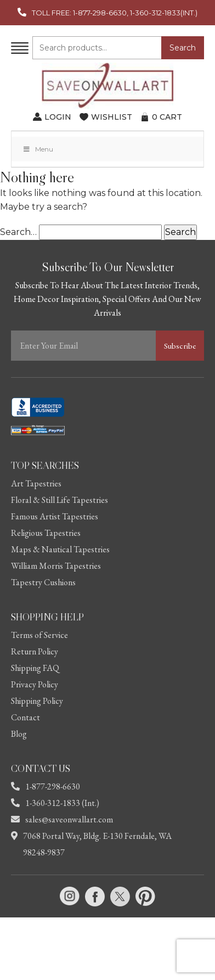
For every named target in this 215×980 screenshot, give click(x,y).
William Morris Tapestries (56, 566)
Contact (26, 717)
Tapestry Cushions (43, 582)
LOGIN (58, 117)
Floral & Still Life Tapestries (60, 500)
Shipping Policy (37, 701)
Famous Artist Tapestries (55, 516)
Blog (19, 734)
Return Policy (35, 651)
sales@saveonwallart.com (62, 819)
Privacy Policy (35, 684)
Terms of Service (39, 635)
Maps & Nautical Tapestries (60, 549)
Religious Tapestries (46, 533)
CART (167, 117)
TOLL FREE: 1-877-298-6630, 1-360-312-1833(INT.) (115, 13)
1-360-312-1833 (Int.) (55, 803)
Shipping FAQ (35, 668)
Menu (38, 149)
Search (183, 48)
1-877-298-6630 (46, 786)
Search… (18, 232)
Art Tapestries (36, 483)
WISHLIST (112, 117)
